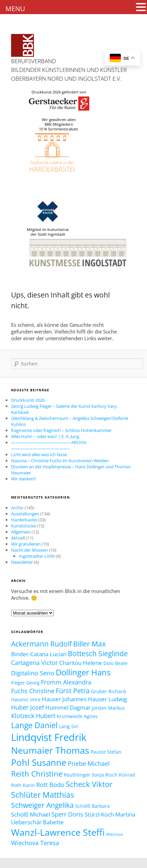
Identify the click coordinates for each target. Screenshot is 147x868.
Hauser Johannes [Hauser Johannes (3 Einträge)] (64, 699)
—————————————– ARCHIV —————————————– (49, 445)
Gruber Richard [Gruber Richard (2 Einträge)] (108, 691)
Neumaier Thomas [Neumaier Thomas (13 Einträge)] (50, 750)
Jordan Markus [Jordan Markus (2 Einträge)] (108, 708)
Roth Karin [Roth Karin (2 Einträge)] (23, 785)
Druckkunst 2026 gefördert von (59, 92)
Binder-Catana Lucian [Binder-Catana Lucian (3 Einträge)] (39, 654)
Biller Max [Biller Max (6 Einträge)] (89, 644)
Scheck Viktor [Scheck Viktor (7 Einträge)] (89, 784)
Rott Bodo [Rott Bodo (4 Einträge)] (50, 784)
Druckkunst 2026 (28, 400)
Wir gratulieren (26, 544)
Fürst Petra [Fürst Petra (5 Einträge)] (73, 691)
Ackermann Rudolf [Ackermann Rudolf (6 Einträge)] (41, 644)
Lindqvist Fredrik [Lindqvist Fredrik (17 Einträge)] (49, 737)
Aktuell (18, 538)
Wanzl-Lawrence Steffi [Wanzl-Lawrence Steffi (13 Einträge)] (58, 832)
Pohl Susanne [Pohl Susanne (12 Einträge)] (39, 762)
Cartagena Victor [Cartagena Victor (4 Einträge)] (34, 662)
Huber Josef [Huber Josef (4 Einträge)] (28, 707)
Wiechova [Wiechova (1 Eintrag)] (114, 834)
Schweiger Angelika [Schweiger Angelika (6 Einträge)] (42, 805)
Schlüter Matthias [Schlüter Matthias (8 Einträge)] (43, 795)
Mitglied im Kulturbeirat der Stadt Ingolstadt (48, 219)
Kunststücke (23, 526)
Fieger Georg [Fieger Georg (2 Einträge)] (25, 683)
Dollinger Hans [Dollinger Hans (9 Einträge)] (83, 672)
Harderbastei (24, 520)
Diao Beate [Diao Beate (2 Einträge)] (115, 663)
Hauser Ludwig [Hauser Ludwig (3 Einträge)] (107, 699)
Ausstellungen (25, 514)
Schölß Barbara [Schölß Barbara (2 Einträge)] (92, 806)
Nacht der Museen (30, 550)
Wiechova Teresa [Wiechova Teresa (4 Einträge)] (35, 843)
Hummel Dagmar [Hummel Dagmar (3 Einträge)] (68, 707)
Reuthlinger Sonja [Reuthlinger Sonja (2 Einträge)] (84, 775)
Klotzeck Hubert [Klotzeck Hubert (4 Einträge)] (33, 716)
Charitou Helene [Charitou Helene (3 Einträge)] (81, 663)
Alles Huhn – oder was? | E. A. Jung (45, 436)
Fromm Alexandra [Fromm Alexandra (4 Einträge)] (66, 682)
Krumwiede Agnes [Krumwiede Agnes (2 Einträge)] (77, 716)
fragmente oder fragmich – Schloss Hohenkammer (61, 430)
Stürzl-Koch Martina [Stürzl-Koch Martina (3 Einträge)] (110, 814)
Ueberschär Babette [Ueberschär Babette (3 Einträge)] (37, 822)
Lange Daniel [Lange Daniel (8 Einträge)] (34, 725)
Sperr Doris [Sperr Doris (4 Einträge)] (67, 814)
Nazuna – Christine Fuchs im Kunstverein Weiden (60, 461)
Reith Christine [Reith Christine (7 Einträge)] (37, 774)
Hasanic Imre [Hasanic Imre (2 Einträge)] (26, 699)
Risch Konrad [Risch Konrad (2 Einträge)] (120, 775)
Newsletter (22, 562)
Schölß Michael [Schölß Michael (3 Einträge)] (31, 814)
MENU (15, 9)
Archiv (17, 508)
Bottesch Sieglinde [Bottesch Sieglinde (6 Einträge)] (98, 653)
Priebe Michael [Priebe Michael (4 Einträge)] (89, 763)
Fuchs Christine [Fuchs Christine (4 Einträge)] (33, 691)
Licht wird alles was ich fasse (39, 455)
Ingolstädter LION (37, 556)
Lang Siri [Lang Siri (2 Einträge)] (69, 726)
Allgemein (21, 532)
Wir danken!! (23, 479)
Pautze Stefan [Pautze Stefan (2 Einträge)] (106, 752)
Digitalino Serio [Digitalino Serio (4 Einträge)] (33, 673)
